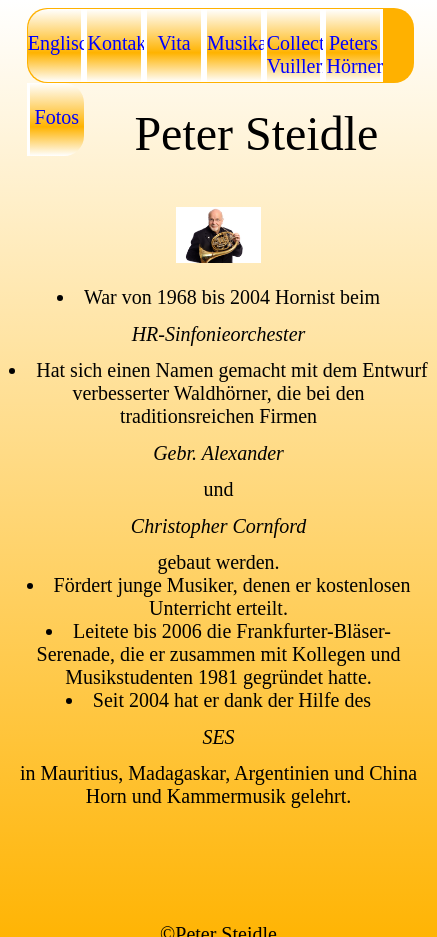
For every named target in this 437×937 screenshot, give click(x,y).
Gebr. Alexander (218, 453)
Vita (173, 43)
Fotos (57, 117)
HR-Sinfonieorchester (219, 334)
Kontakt (115, 43)
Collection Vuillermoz (295, 54)
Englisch (56, 43)
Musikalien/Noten (235, 43)
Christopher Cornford (218, 526)
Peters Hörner (354, 54)
